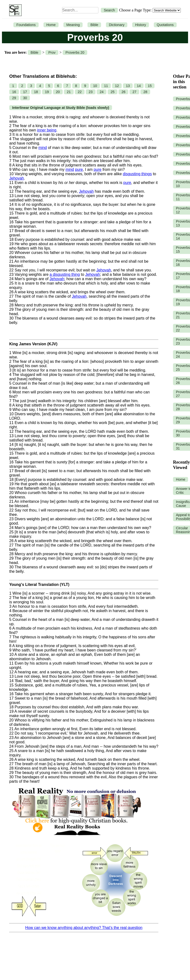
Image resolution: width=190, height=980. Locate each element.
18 (36, 92)
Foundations (26, 25)
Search (109, 10)
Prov (52, 52)
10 (95, 86)
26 (123, 92)
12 (117, 86)
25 (112, 92)
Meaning (73, 25)
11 (106, 86)
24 (102, 92)
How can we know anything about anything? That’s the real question (84, 928)
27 (134, 92)
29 (14, 98)
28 (145, 92)
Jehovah (17, 178)
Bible (94, 25)
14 (139, 86)
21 (69, 92)
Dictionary (117, 25)
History (141, 25)
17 (25, 92)
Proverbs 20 (75, 52)
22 (80, 92)
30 (25, 98)
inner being (47, 130)
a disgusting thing (65, 274)
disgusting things (137, 174)
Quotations (165, 25)
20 (58, 92)
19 (47, 92)
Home (51, 25)
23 (91, 92)
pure (79, 169)
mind (43, 148)
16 (14, 92)
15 (150, 86)
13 (128, 86)
